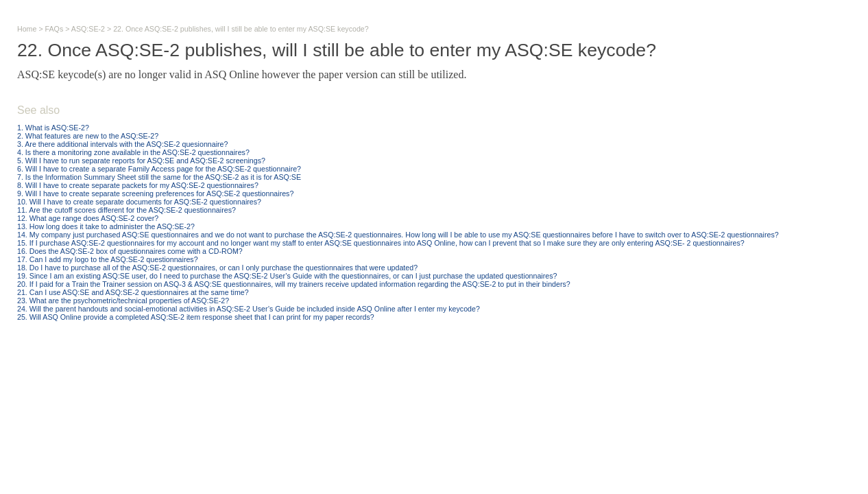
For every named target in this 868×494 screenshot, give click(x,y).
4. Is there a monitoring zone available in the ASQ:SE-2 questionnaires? (133, 152)
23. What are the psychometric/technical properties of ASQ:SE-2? (123, 301)
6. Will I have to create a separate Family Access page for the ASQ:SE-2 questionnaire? (159, 169)
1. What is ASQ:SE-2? (53, 128)
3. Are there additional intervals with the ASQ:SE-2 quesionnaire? (122, 144)
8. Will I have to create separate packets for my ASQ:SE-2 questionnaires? (138, 185)
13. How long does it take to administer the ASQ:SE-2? (106, 226)
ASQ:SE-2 (88, 29)
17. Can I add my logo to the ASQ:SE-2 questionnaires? (108, 259)
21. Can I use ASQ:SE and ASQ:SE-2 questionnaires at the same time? (133, 292)
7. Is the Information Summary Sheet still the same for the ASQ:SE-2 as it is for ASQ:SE (159, 177)
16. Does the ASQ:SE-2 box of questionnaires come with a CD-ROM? (130, 251)
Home (27, 29)
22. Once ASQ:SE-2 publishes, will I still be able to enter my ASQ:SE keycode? (241, 29)
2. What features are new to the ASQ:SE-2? (88, 136)
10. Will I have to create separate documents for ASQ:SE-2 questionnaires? (139, 202)
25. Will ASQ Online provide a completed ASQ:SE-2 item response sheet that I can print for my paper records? (196, 317)
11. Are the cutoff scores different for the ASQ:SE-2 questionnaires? (126, 210)
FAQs (55, 29)
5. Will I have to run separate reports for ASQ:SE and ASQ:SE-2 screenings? (141, 161)
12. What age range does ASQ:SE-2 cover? (88, 218)
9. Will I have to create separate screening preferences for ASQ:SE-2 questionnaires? (155, 193)
